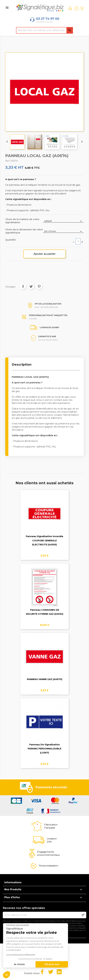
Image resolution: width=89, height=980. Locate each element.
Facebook (42, 972)
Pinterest (39, 286)
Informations (13, 882)
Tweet (31, 286)
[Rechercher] (44, 30)
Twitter (51, 972)
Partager (23, 286)
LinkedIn (59, 972)
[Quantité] (78, 241)
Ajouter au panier (45, 254)
